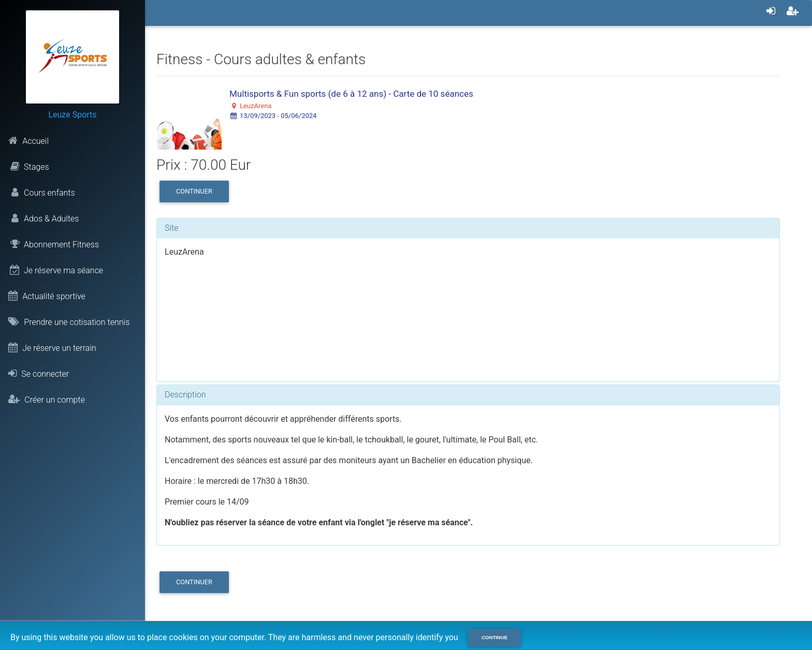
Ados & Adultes (44, 218)
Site (172, 228)
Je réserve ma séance (56, 270)
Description (185, 395)
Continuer (194, 191)
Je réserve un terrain (52, 348)
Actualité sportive (47, 296)
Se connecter (39, 374)
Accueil (28, 141)
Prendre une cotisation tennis (69, 322)
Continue (495, 637)
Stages (28, 167)
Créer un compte (47, 400)
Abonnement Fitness (54, 244)
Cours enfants (41, 193)
